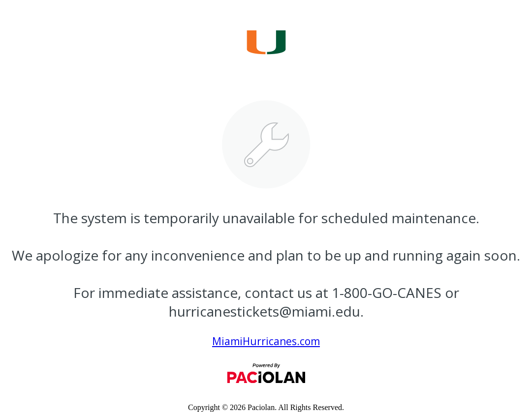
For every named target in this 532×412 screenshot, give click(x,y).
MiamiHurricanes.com (266, 341)
